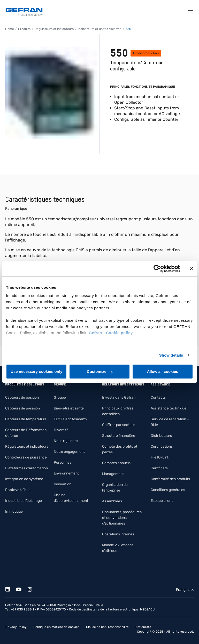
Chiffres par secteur (118, 425)
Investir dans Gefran (119, 397)
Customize (100, 371)
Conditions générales (168, 490)
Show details (171, 355)
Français (183, 590)
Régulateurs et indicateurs (54, 29)
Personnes (63, 462)
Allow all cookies (162, 371)
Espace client (162, 501)
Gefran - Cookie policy (111, 333)
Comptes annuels (116, 463)
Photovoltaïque (18, 490)
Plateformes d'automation (26, 468)
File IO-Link (160, 457)
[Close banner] (191, 269)
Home (10, 29)
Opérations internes (118, 534)
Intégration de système (24, 479)
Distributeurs (161, 436)
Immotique (14, 512)
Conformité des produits (170, 479)
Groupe (60, 397)
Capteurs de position (22, 397)
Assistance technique (169, 408)
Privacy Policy (16, 627)
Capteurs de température (26, 419)
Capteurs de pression (22, 408)
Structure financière (119, 436)
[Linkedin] (10, 589)
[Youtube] (22, 589)
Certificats (159, 468)
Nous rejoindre (66, 441)
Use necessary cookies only (36, 371)
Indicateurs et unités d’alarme (100, 29)
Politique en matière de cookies (56, 627)
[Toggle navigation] (191, 12)
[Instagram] (33, 589)
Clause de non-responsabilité (107, 627)
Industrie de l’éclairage (24, 501)
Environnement (66, 473)
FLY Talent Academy (71, 419)
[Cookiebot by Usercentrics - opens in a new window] (157, 269)
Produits (24, 29)
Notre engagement (69, 452)
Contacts (158, 397)
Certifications (162, 446)
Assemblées (112, 501)
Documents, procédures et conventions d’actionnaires (122, 518)
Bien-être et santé (69, 408)
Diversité (61, 430)
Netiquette (143, 627)
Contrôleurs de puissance (26, 457)
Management (113, 474)
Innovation (63, 484)
